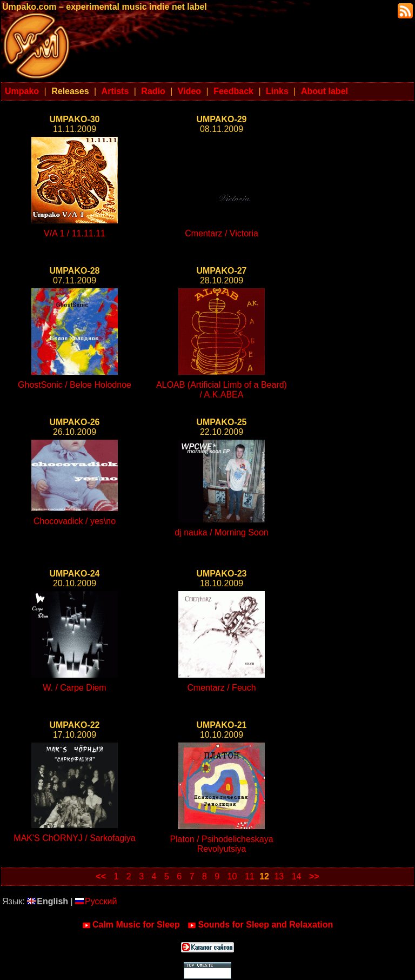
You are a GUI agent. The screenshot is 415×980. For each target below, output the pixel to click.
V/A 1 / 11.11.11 (75, 233)
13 (279, 876)
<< (101, 876)
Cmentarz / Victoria (222, 233)
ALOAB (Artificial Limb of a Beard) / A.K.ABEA (222, 390)
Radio (153, 91)
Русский (96, 901)
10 (232, 876)
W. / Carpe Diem (74, 688)
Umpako (22, 91)
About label (324, 91)
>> (314, 876)
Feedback (233, 91)
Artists (115, 91)
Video (189, 91)
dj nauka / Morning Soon (221, 532)
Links (277, 91)
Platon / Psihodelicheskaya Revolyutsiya (221, 844)
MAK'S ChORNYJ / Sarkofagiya (74, 838)
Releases (70, 91)
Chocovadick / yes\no (75, 521)
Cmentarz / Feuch (221, 688)
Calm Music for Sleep (131, 925)
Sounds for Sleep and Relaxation (260, 925)
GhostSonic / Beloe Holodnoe (75, 385)
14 (297, 876)
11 (250, 876)
